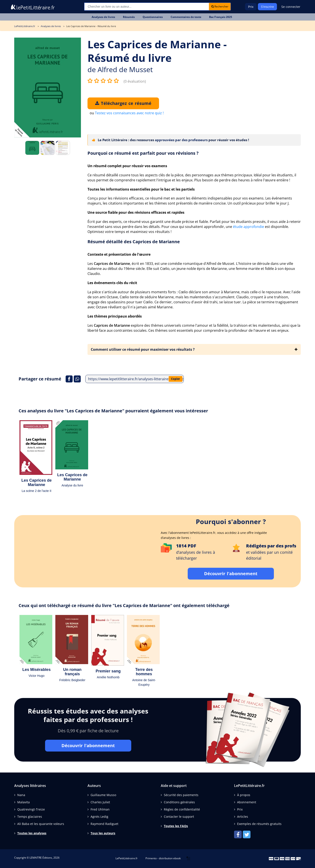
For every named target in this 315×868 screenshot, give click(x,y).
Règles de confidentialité (182, 809)
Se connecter (291, 7)
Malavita (24, 802)
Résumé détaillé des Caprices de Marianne (134, 242)
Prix (251, 7)
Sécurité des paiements (181, 795)
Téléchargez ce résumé (123, 103)
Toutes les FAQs (176, 826)
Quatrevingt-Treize (31, 809)
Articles (243, 817)
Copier (176, 379)
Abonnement (247, 802)
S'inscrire (267, 7)
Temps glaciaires (30, 817)
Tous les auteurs (103, 833)
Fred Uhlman (100, 809)
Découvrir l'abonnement (231, 574)
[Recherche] (147, 7)
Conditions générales (179, 802)
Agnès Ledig (99, 817)
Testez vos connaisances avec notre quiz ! (129, 113)
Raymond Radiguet (104, 824)
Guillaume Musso (103, 795)
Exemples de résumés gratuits (259, 824)
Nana (21, 795)
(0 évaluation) (135, 81)
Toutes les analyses (32, 833)
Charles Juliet (100, 802)
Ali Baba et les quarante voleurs (41, 824)
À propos (244, 795)
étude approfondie (248, 227)
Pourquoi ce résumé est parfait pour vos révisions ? (143, 153)
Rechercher (220, 6)
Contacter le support (179, 817)
